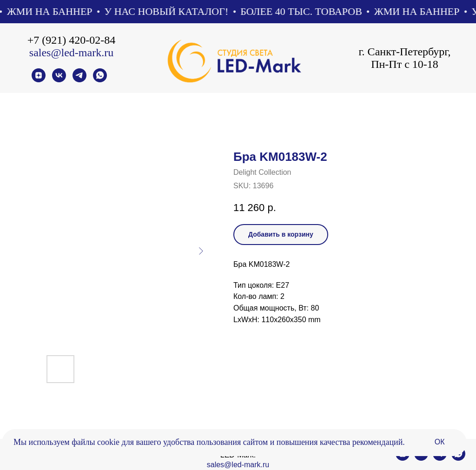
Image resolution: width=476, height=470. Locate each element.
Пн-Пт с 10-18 (405, 64)
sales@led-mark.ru (71, 53)
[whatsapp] (100, 80)
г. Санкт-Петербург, (404, 52)
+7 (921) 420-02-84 (72, 40)
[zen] (39, 80)
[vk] (59, 80)
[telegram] (79, 80)
